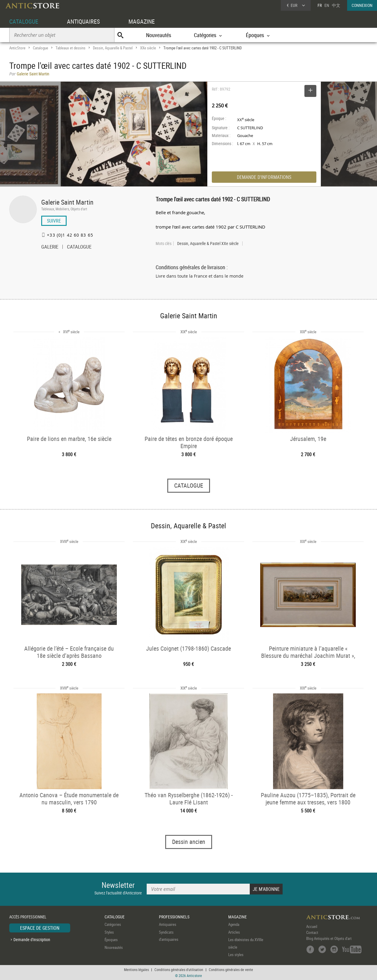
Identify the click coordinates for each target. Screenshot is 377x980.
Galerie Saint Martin (67, 202)
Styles (109, 932)
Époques (111, 940)
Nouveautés (159, 35)
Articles (234, 932)
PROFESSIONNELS (174, 917)
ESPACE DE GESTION (40, 928)
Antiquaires (168, 924)
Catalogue (40, 48)
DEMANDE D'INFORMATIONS (264, 177)
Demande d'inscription (32, 939)
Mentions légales (136, 970)
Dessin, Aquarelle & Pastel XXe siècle (208, 244)
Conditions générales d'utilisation (179, 970)
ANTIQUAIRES (83, 21)
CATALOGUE (24, 21)
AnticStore (17, 48)
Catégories (113, 924)
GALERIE (50, 247)
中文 (336, 5)
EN (327, 5)
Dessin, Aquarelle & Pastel (113, 48)
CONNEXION (362, 5)
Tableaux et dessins (71, 48)
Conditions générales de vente (231, 970)
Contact (312, 932)
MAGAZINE (142, 21)
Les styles (236, 955)
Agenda (234, 924)
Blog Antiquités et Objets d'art (329, 938)
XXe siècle (148, 48)
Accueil (312, 926)
